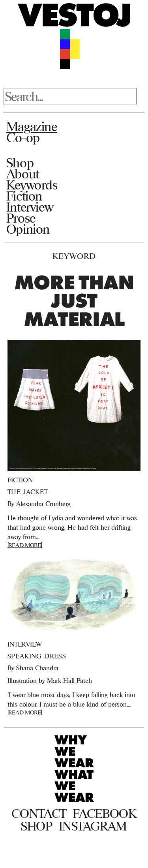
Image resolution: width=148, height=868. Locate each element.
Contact (39, 814)
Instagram (93, 826)
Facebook (104, 814)
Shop (20, 163)
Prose (21, 218)
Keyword (74, 256)
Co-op (23, 137)
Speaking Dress (37, 656)
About (23, 174)
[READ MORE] (25, 545)
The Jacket (28, 492)
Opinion (28, 229)
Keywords (32, 185)
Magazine (32, 126)
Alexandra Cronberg (43, 504)
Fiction (24, 196)
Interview (30, 207)
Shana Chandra (37, 668)
